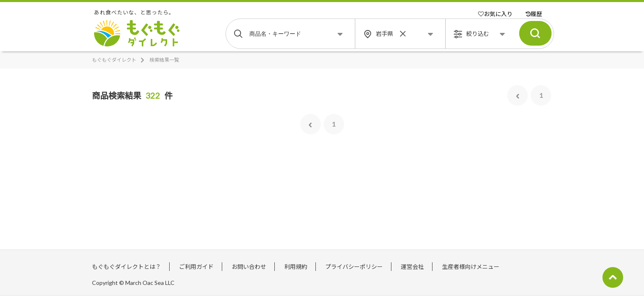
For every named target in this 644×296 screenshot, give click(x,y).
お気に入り (495, 14)
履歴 (534, 14)
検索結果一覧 (164, 60)
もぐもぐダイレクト (114, 60)
